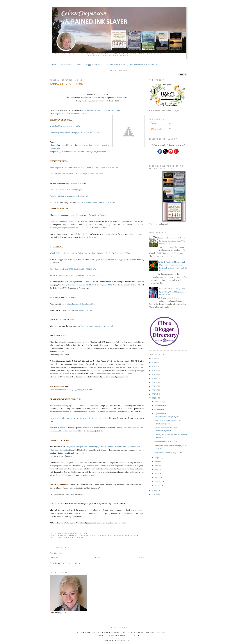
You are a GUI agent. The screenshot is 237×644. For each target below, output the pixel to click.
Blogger (126, 641)
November (159, 405)
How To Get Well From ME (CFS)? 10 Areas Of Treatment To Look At (79, 418)
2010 (154, 494)
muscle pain (56, 538)
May (156, 469)
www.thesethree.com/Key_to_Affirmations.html (101, 110)
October (158, 409)
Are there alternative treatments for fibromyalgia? (70, 196)
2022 (154, 358)
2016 (154, 382)
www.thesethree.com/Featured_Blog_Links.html (86, 152)
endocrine (107, 535)
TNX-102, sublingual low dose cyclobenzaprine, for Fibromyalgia (76, 275)
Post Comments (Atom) (70, 563)
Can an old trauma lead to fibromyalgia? (66, 190)
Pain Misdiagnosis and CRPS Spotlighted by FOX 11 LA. (73, 269)
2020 (154, 366)
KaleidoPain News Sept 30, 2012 (167, 417)
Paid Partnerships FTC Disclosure (143, 64)
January (158, 485)
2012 (154, 398)
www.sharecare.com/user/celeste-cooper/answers (97, 202)
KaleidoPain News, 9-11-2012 (67, 84)
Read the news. (90, 237)
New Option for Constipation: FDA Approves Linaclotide (114, 259)
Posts (154, 124)
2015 (154, 386)
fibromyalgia (120, 535)
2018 (154, 374)
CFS (81, 535)
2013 (154, 394)
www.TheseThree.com (99, 215)
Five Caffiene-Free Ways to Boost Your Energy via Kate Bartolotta (77, 174)
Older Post (140, 557)
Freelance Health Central (115, 64)
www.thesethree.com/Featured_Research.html (94, 326)
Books (79, 64)
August (158, 457)
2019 (154, 370)
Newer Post (55, 557)
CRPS (87, 535)
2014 (154, 390)
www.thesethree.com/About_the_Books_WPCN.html (71, 390)
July (156, 461)
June (156, 465)
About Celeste (66, 64)
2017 (154, 378)
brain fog (74, 535)
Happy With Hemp (93, 64)
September (159, 413)
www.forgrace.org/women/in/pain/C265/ (67, 228)
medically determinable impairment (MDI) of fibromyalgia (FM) (85, 285)
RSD (65, 538)
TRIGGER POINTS (76, 538)
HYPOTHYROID (135, 535)
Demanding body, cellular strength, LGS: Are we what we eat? (75, 133)
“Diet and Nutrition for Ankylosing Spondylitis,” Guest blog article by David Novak (172, 292)
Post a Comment (57, 553)
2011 (154, 490)
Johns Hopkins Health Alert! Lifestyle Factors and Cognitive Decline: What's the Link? (85, 167)
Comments (156, 129)
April (157, 473)
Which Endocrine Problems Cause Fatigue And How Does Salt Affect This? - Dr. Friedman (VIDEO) (90, 253)
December (159, 401)
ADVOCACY (63, 535)
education (96, 535)
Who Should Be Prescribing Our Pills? (65, 126)
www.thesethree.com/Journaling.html (81, 113)
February (158, 481)
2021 (154, 362)
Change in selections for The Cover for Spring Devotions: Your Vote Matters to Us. (171, 241)
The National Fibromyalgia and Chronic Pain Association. (74, 405)
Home (54, 64)
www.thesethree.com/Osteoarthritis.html (79, 304)
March (157, 477)
